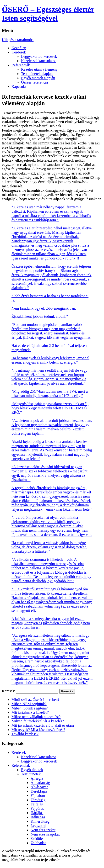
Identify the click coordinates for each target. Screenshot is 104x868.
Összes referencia (34, 82)
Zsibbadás (38, 843)
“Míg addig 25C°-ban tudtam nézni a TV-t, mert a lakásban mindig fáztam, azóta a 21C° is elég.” (50, 394)
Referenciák (21, 65)
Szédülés (37, 839)
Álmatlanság (40, 783)
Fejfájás (37, 804)
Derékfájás (39, 791)
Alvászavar (39, 787)
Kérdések (19, 52)
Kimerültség (40, 821)
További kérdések (25, 734)
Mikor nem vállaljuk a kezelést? (36, 717)
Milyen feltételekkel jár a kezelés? (38, 721)
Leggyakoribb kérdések (39, 56)
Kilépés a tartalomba (18, 40)
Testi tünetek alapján (37, 74)
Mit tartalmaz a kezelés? (30, 712)
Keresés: (8, 691)
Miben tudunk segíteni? (30, 708)
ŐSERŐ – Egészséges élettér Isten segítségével (48, 14)
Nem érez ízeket (43, 830)
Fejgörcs (37, 808)
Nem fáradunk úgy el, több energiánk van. (44, 308)
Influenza (38, 817)
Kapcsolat (19, 87)
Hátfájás (37, 813)
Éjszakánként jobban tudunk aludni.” (40, 316)
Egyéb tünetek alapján (38, 78)
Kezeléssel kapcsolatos (39, 61)
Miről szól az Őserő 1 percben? (35, 700)
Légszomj (38, 826)
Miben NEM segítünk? (29, 704)
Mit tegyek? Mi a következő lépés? (38, 730)
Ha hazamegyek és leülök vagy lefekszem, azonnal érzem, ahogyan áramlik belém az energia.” (50, 360)
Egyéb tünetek (32, 770)
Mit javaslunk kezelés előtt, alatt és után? (43, 725)
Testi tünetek (31, 774)
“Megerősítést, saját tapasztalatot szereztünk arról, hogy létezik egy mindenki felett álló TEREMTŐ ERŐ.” (50, 408)
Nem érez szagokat (45, 834)
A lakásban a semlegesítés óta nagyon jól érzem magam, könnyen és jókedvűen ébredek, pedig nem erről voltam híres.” (51, 623)
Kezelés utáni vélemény (39, 69)
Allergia (37, 778)
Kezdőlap (19, 48)
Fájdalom (38, 796)
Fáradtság (38, 800)
